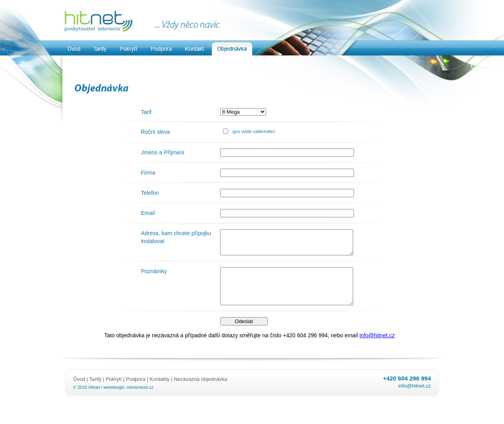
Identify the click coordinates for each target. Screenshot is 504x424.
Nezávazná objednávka (201, 391)
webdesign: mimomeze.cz (128, 399)
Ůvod (80, 391)
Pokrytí (129, 49)
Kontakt (194, 49)
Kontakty (160, 391)
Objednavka (232, 49)
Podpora (161, 49)
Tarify (101, 49)
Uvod (74, 49)
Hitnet (94, 399)
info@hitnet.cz (377, 347)
